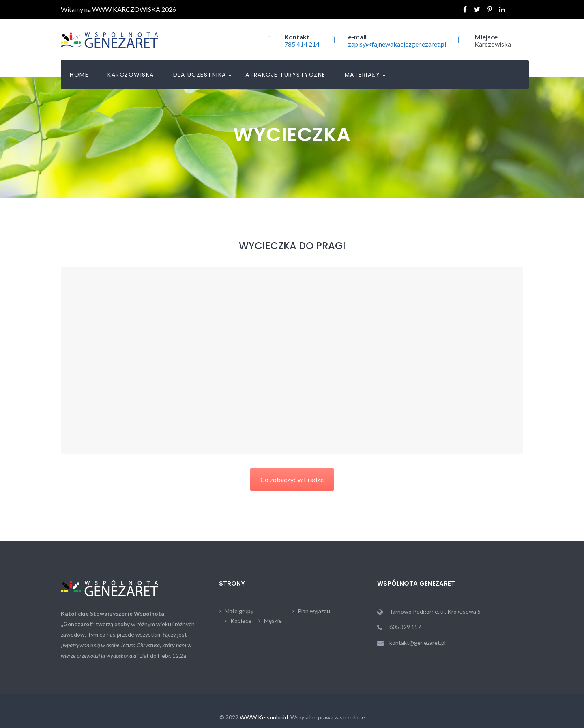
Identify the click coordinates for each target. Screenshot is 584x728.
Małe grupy (239, 611)
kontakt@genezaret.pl (418, 643)
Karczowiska (131, 75)
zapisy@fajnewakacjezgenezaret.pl (397, 44)
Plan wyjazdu (314, 611)
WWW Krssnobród (264, 717)
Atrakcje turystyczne (286, 75)
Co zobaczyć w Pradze (292, 479)
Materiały (363, 75)
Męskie (273, 621)
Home (79, 75)
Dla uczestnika (200, 75)
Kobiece (241, 621)
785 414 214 (302, 44)
